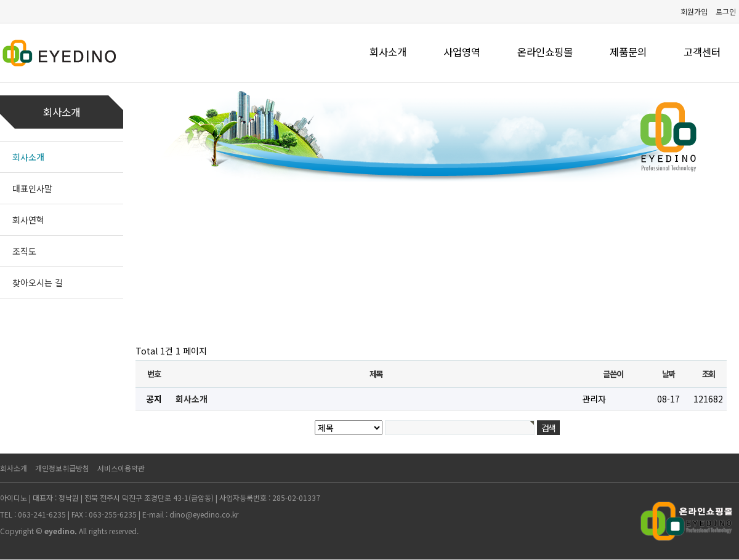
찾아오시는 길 (38, 282)
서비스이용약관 (121, 468)
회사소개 (388, 52)
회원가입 (694, 11)
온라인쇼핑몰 (545, 52)
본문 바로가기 (0, 0)
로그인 (726, 11)
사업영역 (462, 52)
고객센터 (702, 52)
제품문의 (628, 52)
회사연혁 (28, 220)
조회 (709, 374)
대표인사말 (32, 188)
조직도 (24, 251)
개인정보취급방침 (62, 468)
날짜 (668, 374)
